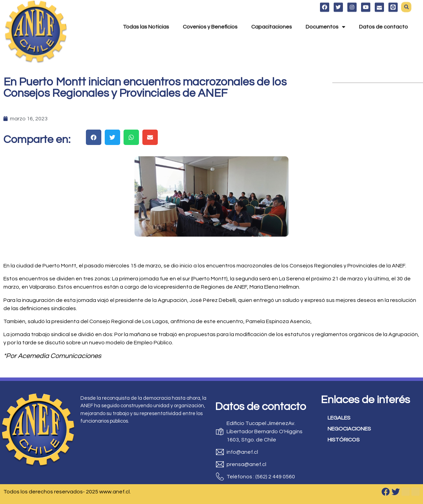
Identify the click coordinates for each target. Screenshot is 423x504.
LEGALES (339, 418)
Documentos (325, 17)
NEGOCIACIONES (349, 429)
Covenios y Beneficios (210, 17)
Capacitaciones (272, 17)
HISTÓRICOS (344, 440)
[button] (94, 137)
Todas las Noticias (146, 17)
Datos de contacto (383, 17)
